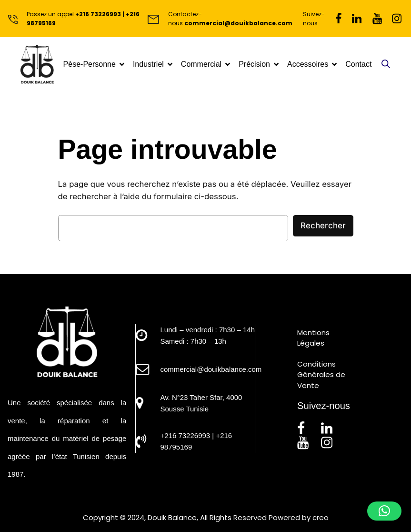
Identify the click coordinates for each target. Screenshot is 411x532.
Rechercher (323, 225)
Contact (358, 64)
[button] (384, 511)
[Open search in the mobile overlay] (386, 65)
